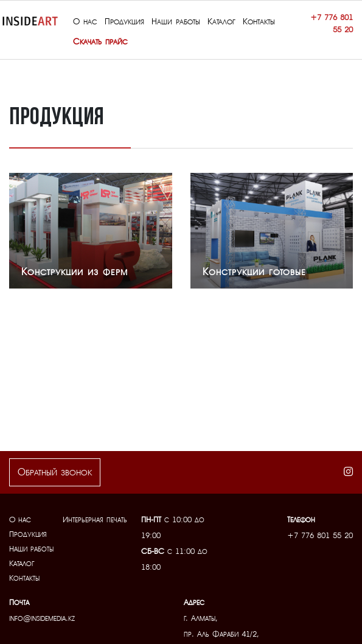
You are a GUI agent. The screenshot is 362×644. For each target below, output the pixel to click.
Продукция (28, 534)
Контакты (24, 578)
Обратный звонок (55, 472)
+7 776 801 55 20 (332, 23)
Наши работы (31, 549)
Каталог (22, 563)
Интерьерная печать (95, 520)
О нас (20, 520)
